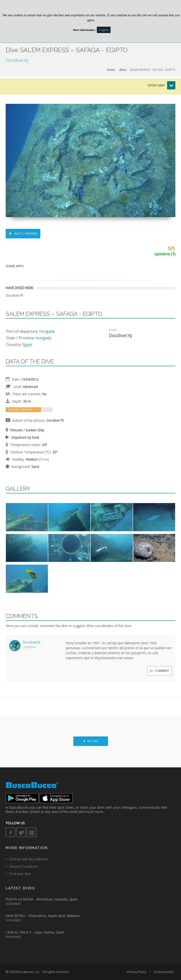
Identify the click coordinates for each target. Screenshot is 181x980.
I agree (104, 30)
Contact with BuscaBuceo (29, 859)
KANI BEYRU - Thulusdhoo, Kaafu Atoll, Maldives (43, 916)
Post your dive (20, 874)
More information (84, 30)
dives (123, 70)
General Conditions (24, 866)
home (111, 70)
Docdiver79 (32, 642)
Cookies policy (164, 972)
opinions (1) (165, 254)
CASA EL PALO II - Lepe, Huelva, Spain (35, 932)
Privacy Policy (137, 972)
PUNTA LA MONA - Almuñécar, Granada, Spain (42, 899)
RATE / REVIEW (23, 233)
